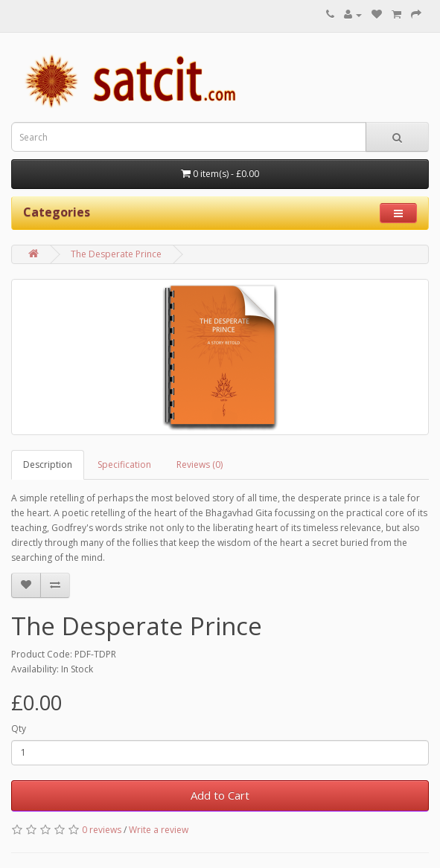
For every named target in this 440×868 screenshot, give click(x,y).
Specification (124, 464)
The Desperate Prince (116, 254)
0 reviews (102, 830)
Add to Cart (220, 795)
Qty (19, 729)
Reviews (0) (200, 464)
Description (48, 464)
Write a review (159, 830)
